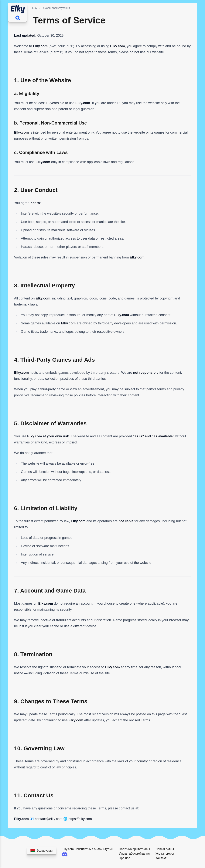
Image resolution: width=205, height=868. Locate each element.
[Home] (18, 9)
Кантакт (161, 858)
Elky (35, 8)
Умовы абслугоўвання (56, 8)
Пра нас (124, 858)
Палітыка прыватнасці (134, 849)
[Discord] (89, 854)
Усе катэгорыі (165, 854)
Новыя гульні (165, 849)
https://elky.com (80, 819)
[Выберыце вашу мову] (42, 851)
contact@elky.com (49, 819)
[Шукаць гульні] (18, 18)
